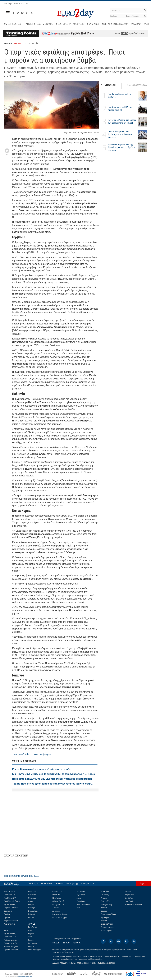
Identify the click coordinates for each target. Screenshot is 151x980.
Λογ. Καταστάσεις (84, 905)
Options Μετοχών (11, 950)
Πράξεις (7, 917)
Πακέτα (7, 914)
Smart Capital (106, 930)
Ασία (30, 937)
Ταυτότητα (33, 884)
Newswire (32, 895)
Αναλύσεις (56, 911)
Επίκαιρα (32, 908)
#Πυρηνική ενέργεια (43, 754)
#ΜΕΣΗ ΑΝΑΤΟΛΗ (13, 24)
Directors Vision (107, 924)
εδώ (125, 33)
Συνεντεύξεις (106, 901)
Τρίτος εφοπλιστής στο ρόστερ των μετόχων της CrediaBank (122, 121)
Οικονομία (32, 898)
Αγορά (31, 901)
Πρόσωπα (56, 895)
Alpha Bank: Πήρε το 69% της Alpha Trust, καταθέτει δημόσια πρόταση (122, 147)
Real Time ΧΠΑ (10, 898)
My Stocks (81, 895)
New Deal (129, 901)
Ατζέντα (104, 921)
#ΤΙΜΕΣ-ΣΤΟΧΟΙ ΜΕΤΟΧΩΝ (39, 24)
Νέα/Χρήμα (57, 898)
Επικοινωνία (47, 884)
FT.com (56, 943)
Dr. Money (105, 895)
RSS (79, 908)
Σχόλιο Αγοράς (10, 905)
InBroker (71, 952)
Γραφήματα (81, 901)
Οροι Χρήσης (72, 884)
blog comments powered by (22, 876)
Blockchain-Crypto (60, 917)
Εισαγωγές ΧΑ (58, 905)
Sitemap (59, 884)
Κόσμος (31, 905)
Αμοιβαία (56, 908)
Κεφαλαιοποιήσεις (11, 921)
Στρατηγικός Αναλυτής (134, 905)
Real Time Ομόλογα (12, 901)
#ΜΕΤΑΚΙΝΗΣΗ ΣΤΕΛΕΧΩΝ (115, 24)
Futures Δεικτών (10, 940)
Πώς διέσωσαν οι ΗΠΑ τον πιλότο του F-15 (120, 108)
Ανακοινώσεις (10, 924)
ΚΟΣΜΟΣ (18, 43)
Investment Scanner (60, 914)
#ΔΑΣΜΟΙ (136, 24)
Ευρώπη (32, 934)
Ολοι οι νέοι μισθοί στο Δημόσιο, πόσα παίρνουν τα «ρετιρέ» (120, 134)
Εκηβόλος (129, 898)
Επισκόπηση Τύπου (109, 914)
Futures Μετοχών (11, 947)
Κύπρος (31, 917)
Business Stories (107, 927)
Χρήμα (31, 940)
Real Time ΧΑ (10, 895)
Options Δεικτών (11, 943)
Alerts (79, 898)
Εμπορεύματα (34, 943)
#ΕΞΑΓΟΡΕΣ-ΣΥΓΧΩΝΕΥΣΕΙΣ (70, 24)
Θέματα (104, 911)
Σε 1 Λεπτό (33, 927)
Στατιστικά (8, 911)
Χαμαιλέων (129, 895)
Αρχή (142, 883)
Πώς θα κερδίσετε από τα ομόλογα (119, 95)
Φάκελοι (104, 908)
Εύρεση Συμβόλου (11, 908)
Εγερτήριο (105, 917)
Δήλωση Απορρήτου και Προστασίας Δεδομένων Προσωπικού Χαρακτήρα (84, 963)
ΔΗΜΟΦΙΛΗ (109, 85)
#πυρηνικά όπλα (22, 754)
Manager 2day (107, 905)
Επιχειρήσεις (33, 911)
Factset (77, 943)
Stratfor (66, 943)
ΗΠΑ (30, 930)
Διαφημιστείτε (88, 884)
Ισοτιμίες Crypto (35, 950)
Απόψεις (104, 898)
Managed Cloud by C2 (25, 976)
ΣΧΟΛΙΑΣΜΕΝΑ (137, 85)
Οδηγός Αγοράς (59, 901)
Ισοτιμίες (32, 947)
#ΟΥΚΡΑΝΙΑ (93, 24)
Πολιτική (32, 914)
